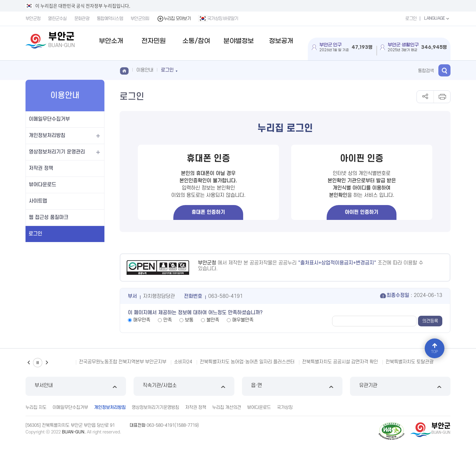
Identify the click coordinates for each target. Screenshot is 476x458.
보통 (189, 320)
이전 (29, 363)
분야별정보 (239, 41)
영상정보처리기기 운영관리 (57, 152)
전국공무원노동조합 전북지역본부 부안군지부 (123, 362)
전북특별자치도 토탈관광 (410, 362)
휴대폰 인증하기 (208, 212)
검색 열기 (444, 70)
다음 (47, 363)
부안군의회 (140, 19)
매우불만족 (243, 320)
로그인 (411, 19)
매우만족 (142, 320)
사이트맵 (38, 201)
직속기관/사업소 (184, 386)
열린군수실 (57, 19)
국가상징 (285, 407)
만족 (168, 320)
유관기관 (400, 386)
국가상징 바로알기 (218, 19)
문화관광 (82, 19)
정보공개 (281, 41)
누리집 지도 (36, 407)
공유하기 (425, 97)
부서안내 (76, 386)
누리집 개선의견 (227, 407)
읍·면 (292, 386)
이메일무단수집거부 (49, 119)
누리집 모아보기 (174, 19)
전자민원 (154, 41)
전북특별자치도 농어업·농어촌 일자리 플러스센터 (247, 362)
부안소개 (111, 41)
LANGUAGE (437, 19)
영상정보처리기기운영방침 (155, 407)
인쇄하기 (442, 97)
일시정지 (38, 363)
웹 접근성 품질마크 (49, 217)
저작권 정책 (41, 168)
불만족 (213, 320)
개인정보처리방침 (47, 136)
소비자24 (183, 362)
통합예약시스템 (110, 19)
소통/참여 (196, 41)
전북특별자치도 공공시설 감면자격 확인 (340, 362)
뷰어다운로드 (42, 185)
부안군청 (33, 19)
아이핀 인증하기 (362, 212)
